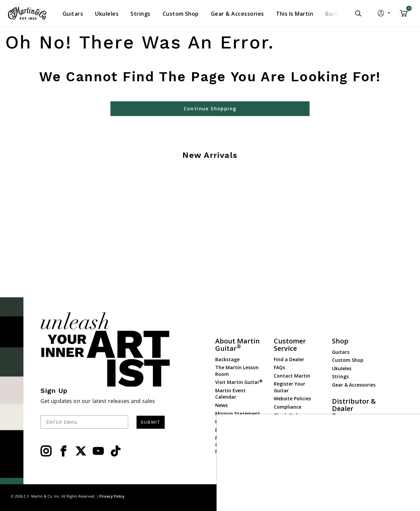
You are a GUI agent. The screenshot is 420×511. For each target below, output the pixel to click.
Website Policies (292, 398)
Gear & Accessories (354, 385)
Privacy (383, 496)
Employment (230, 430)
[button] (384, 15)
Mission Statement (238, 414)
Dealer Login (347, 427)
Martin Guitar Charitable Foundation (231, 444)
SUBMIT (151, 422)
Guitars (341, 352)
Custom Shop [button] (181, 14)
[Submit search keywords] (358, 13)
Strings (340, 376)
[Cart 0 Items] (404, 16)
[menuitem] (73, 14)
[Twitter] (81, 451)
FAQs (279, 367)
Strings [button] (140, 14)
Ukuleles (342, 368)
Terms (403, 496)
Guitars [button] (73, 14)
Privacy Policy (112, 496)
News (221, 405)
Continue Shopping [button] (210, 109)
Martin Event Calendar (230, 394)
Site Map (361, 496)
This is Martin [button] (295, 14)
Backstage (227, 359)
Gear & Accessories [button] (237, 14)
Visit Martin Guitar (239, 382)
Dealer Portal (347, 435)
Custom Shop (348, 360)
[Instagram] (46, 451)
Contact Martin (292, 376)
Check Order (288, 415)
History (224, 422)
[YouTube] (98, 451)
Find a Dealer (289, 359)
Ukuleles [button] (107, 14)
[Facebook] (63, 451)
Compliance (287, 407)
